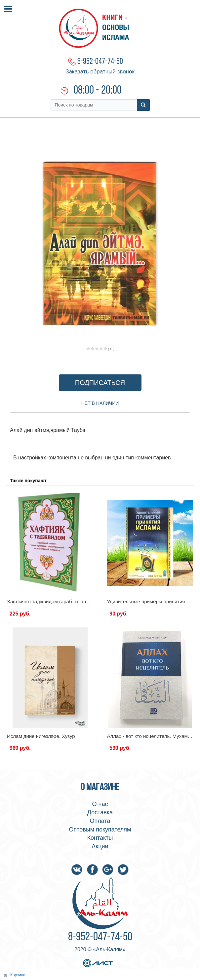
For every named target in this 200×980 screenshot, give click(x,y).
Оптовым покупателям (100, 830)
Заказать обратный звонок (100, 72)
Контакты (100, 838)
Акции (100, 846)
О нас (100, 804)
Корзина (18, 975)
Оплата (100, 821)
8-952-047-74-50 (100, 62)
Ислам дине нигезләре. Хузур (41, 736)
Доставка (100, 812)
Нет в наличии (100, 403)
